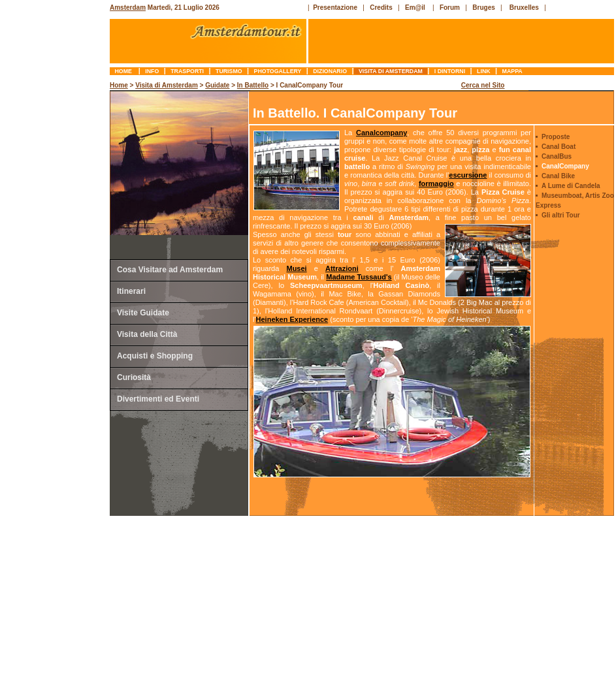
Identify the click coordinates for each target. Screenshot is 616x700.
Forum (450, 8)
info (152, 71)
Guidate (217, 85)
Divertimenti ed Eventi (158, 399)
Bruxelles (524, 8)
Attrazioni (342, 268)
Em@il (415, 8)
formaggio (436, 183)
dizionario (330, 71)
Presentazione (335, 8)
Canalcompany (381, 133)
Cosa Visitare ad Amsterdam (170, 270)
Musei (296, 268)
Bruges (483, 8)
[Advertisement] (56, 278)
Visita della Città (147, 334)
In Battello (253, 85)
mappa (512, 71)
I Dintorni (449, 71)
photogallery (278, 71)
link (484, 71)
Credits (381, 8)
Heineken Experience (292, 319)
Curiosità (134, 377)
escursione (468, 175)
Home (124, 71)
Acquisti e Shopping (155, 356)
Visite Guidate (143, 313)
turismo (229, 71)
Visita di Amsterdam (391, 71)
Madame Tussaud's (359, 277)
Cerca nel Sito (483, 85)
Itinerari (131, 291)
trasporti (187, 71)
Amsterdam (128, 8)
